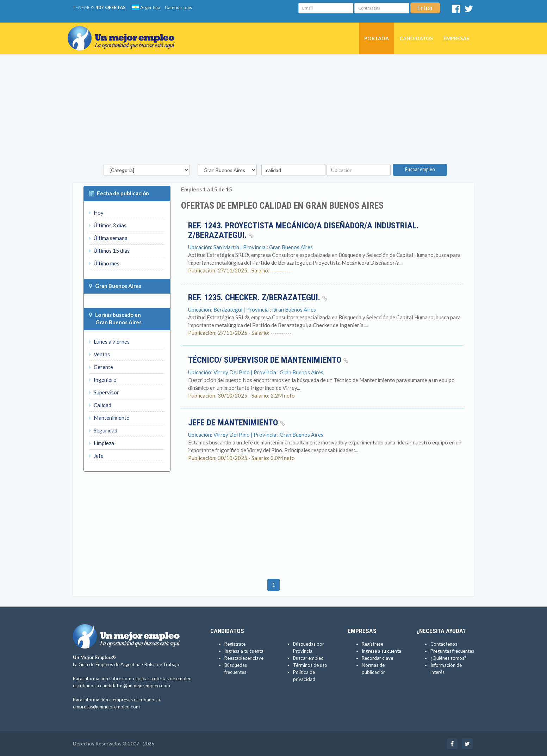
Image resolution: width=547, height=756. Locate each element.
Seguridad (103, 430)
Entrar (425, 8)
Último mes (104, 263)
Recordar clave (377, 658)
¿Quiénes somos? (448, 658)
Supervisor (104, 392)
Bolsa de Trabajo (162, 664)
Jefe (96, 456)
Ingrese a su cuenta (381, 651)
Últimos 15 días (109, 251)
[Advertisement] (274, 111)
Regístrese (372, 644)
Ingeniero (103, 380)
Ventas (100, 354)
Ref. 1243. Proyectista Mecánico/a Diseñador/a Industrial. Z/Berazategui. (303, 230)
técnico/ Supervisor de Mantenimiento (268, 360)
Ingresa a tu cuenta (244, 651)
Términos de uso (310, 665)
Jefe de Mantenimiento (237, 423)
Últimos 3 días (108, 225)
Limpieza (102, 443)
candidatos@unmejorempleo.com (135, 686)
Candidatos (416, 38)
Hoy (96, 213)
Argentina (146, 7)
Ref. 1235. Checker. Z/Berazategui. (258, 297)
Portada (377, 38)
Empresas (456, 38)
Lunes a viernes (109, 342)
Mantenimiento (109, 418)
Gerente (101, 367)
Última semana (108, 238)
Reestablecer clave (244, 658)
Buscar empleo (420, 170)
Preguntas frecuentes (452, 651)
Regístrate (235, 644)
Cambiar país (178, 7)
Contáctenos (444, 644)
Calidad (100, 405)
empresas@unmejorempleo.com (106, 707)
